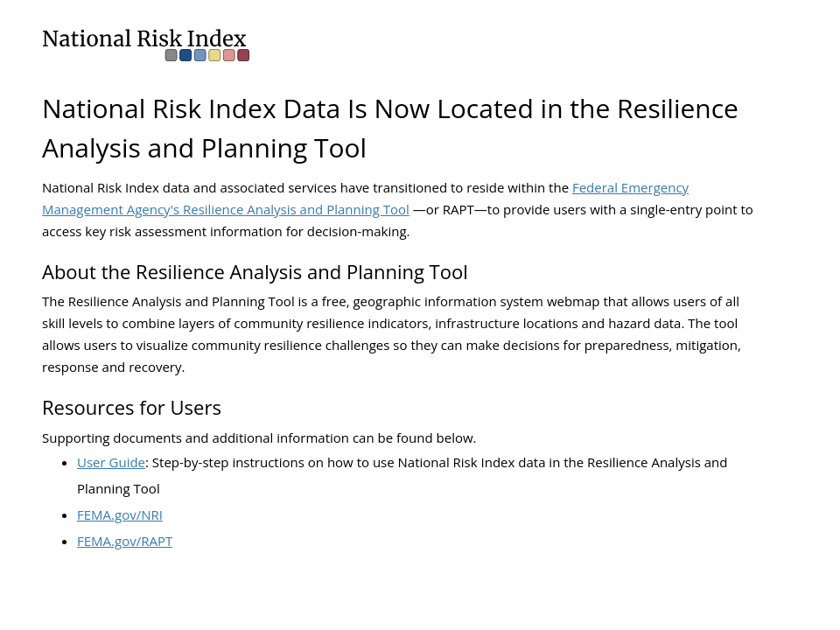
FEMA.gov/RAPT (125, 541)
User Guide (111, 462)
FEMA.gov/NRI (120, 514)
